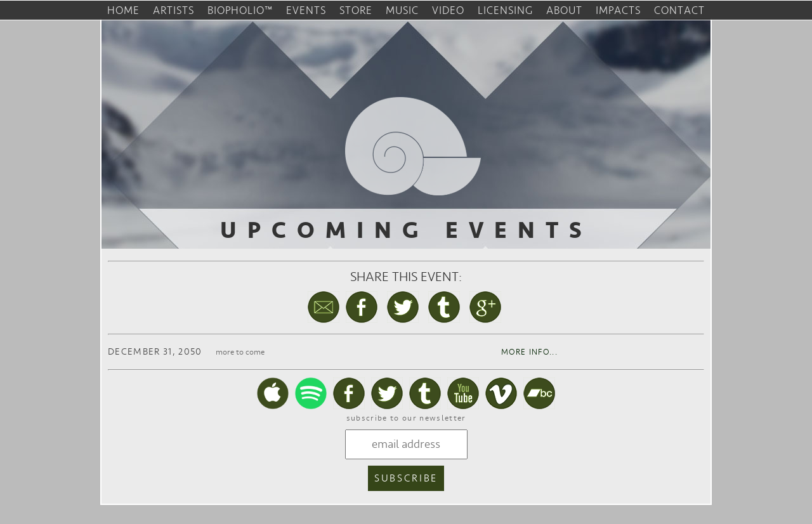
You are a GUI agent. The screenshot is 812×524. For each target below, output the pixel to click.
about (564, 10)
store (356, 10)
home (123, 10)
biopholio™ (240, 10)
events (306, 10)
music (402, 10)
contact (679, 10)
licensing (505, 10)
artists (174, 10)
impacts (618, 10)
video (448, 10)
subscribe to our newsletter (406, 418)
